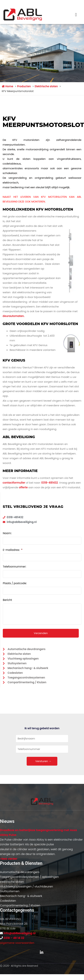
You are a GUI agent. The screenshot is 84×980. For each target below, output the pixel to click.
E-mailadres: (13, 550)
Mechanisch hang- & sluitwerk (21, 896)
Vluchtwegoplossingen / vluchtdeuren (26, 886)
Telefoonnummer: (14, 567)
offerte (23, 487)
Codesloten (8, 901)
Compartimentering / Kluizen (20, 905)
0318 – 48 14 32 (14, 938)
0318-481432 (50, 483)
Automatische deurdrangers (20, 872)
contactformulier (14, 483)
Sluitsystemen (10, 891)
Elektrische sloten (12, 882)
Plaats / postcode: (15, 583)
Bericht (7, 600)
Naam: (7, 533)
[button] (76, 15)
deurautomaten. (14, 316)
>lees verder (9, 859)
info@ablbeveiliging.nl (19, 933)
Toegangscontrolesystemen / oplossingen (29, 877)
